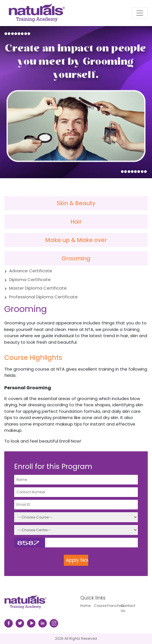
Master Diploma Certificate (38, 288)
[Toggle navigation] (140, 13)
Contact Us (128, 608)
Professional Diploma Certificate (43, 297)
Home (85, 606)
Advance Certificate (31, 271)
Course (100, 606)
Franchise (114, 606)
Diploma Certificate (30, 280)
